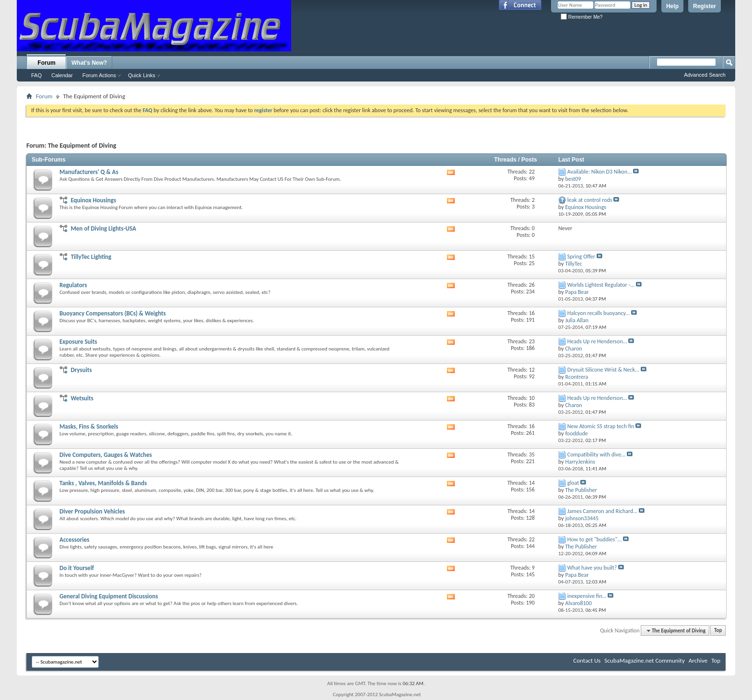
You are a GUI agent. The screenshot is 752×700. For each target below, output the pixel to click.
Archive (698, 660)
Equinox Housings (93, 200)
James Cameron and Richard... (602, 511)
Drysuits (81, 370)
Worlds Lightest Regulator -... (601, 285)
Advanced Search (705, 75)
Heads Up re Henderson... (597, 341)
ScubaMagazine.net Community (644, 660)
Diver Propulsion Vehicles (92, 511)
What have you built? (592, 568)
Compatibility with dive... (596, 455)
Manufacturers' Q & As (89, 172)
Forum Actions (99, 75)
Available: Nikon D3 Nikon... (599, 172)
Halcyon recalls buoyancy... (599, 313)
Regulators (73, 285)
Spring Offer (581, 257)
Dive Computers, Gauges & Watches (106, 455)
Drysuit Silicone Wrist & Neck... (603, 370)
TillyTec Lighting (91, 257)
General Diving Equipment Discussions (109, 596)
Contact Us (587, 660)
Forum (46, 63)
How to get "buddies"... (595, 539)
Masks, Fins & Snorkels (89, 426)
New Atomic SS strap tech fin (601, 426)
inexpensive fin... (587, 596)
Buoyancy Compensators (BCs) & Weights (113, 313)
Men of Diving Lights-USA (103, 228)
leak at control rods (590, 200)
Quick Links (142, 75)
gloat (573, 483)
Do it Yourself (77, 568)
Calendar (62, 75)
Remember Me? (582, 17)
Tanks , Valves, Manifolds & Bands (103, 483)
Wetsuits (82, 398)
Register (705, 6)
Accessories (74, 540)
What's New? (89, 63)
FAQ (36, 75)
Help (672, 6)
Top (718, 631)
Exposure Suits (78, 342)
